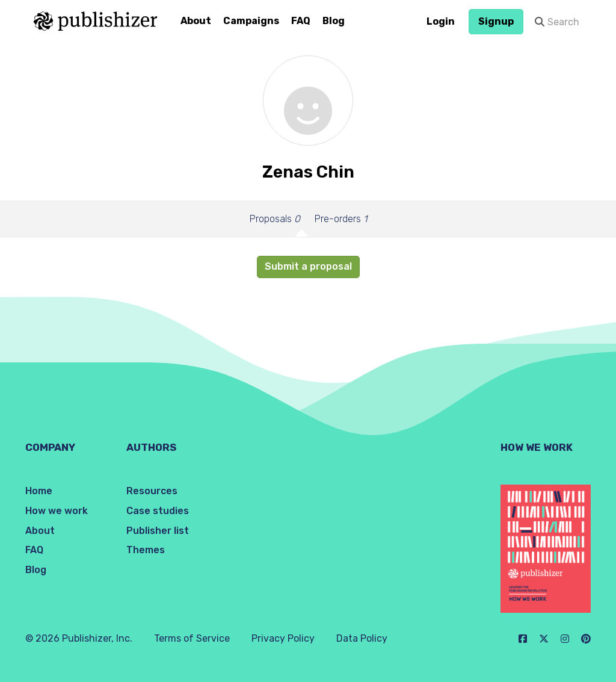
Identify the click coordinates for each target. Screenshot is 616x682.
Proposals (275, 219)
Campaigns (251, 21)
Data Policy (362, 638)
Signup (496, 21)
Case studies (158, 511)
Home (39, 491)
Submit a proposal (308, 266)
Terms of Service (192, 638)
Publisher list (158, 531)
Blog (334, 21)
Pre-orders (341, 219)
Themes (146, 550)
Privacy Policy (283, 638)
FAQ (301, 21)
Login (441, 21)
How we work (57, 511)
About (196, 21)
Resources (152, 491)
